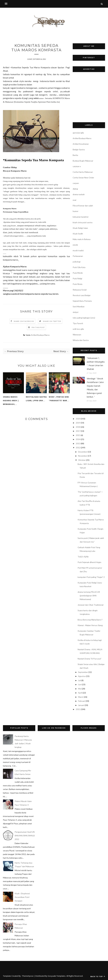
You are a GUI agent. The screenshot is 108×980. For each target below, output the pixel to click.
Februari (82, 701)
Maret (81, 697)
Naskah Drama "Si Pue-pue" (90, 659)
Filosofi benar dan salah (83, 206)
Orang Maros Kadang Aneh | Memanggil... (11, 401)
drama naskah (79, 194)
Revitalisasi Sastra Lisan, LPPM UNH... (36, 399)
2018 (78, 427)
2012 (78, 448)
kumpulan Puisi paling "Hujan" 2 (91, 577)
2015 (78, 435)
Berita (75, 155)
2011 (78, 709)
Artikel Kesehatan (81, 144)
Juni (80, 684)
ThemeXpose (28, 976)
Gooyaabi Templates (57, 976)
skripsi (76, 312)
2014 (78, 439)
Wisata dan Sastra (81, 340)
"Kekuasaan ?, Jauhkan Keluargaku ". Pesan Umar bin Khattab (96, 364)
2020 (78, 419)
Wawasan (77, 335)
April (80, 693)
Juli (79, 680)
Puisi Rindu (78, 284)
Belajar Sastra (79, 150)
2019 (78, 423)
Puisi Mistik (78, 273)
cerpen (76, 183)
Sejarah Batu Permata (82, 301)
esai (74, 200)
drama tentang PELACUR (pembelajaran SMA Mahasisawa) (89, 596)
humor (76, 211)
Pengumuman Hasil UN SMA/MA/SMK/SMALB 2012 (25, 836)
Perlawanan (78, 256)
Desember (83, 452)
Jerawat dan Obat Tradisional (90, 605)
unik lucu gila (78, 329)
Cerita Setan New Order (83, 178)
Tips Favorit (78, 323)
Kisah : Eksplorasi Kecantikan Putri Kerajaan (22, 897)
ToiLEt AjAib (83, 557)
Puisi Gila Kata (79, 267)
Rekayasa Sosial (80, 290)
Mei (80, 689)
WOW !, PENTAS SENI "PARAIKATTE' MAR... (59, 399)
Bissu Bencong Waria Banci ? (90, 620)
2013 (78, 443)
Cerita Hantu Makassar (83, 172)
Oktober (82, 460)
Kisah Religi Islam (80, 228)
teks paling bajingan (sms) (84, 318)
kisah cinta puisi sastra (83, 222)
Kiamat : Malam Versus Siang (90, 625)
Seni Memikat (79, 307)
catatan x (77, 166)
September (83, 672)
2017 (78, 431)
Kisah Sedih (78, 234)
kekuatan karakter (81, 217)
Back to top (98, 976)
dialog (75, 189)
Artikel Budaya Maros (40, 335)
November (83, 456)
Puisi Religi (77, 278)
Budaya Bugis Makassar (83, 161)
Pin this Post (38, 327)
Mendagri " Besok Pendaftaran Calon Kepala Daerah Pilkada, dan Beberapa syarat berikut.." (95, 388)
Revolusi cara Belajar (82, 295)
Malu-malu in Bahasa (82, 239)
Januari (81, 705)
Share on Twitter (52, 321)
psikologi (77, 262)
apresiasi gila (78, 133)
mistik (75, 245)
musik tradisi (78, 250)
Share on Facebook (24, 321)
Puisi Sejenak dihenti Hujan (89, 562)
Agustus (82, 676)
